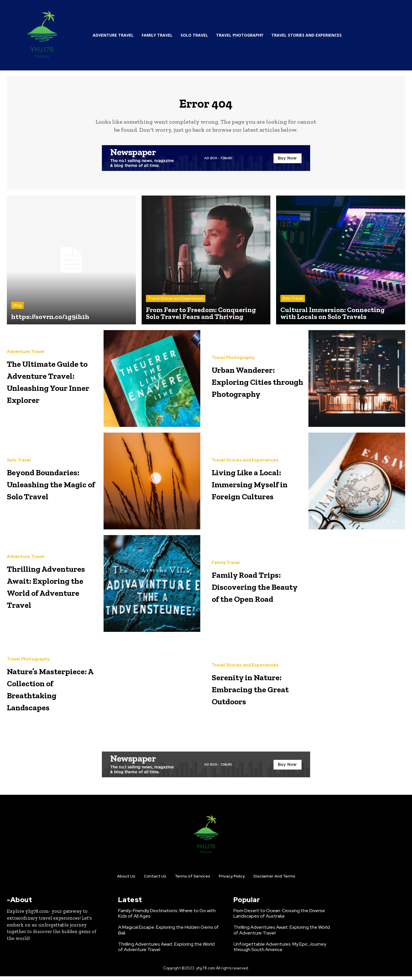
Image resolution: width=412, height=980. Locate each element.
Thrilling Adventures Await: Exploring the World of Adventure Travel (52, 589)
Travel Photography (233, 355)
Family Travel (226, 554)
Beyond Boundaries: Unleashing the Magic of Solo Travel (47, 487)
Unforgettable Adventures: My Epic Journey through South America (280, 951)
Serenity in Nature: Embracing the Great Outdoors (253, 692)
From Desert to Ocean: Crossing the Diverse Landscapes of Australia (279, 917)
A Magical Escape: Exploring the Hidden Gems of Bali (169, 934)
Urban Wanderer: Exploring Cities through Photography (257, 384)
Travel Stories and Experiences (176, 302)
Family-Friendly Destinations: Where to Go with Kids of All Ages (167, 917)
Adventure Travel (26, 343)
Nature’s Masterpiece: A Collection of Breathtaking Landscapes (46, 692)
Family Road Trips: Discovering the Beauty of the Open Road (254, 589)
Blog (17, 309)
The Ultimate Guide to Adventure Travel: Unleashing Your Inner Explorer (51, 384)
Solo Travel (293, 302)
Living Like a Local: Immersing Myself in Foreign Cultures (258, 487)
